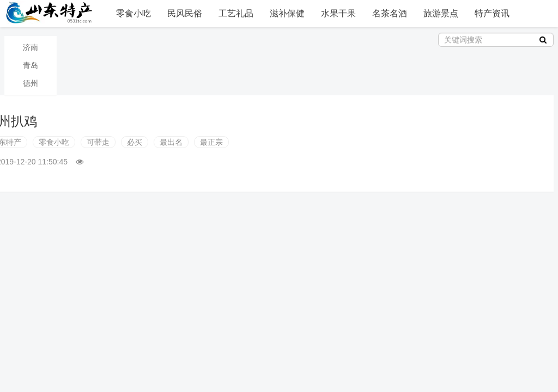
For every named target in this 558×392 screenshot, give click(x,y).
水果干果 (338, 13)
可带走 (98, 142)
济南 (31, 47)
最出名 (171, 142)
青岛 (31, 65)
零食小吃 (134, 13)
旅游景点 (441, 13)
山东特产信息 (51, 13)
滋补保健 (287, 13)
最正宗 (211, 142)
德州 (31, 83)
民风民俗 (185, 13)
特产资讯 (492, 13)
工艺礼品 (236, 13)
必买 (135, 142)
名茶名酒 (390, 13)
